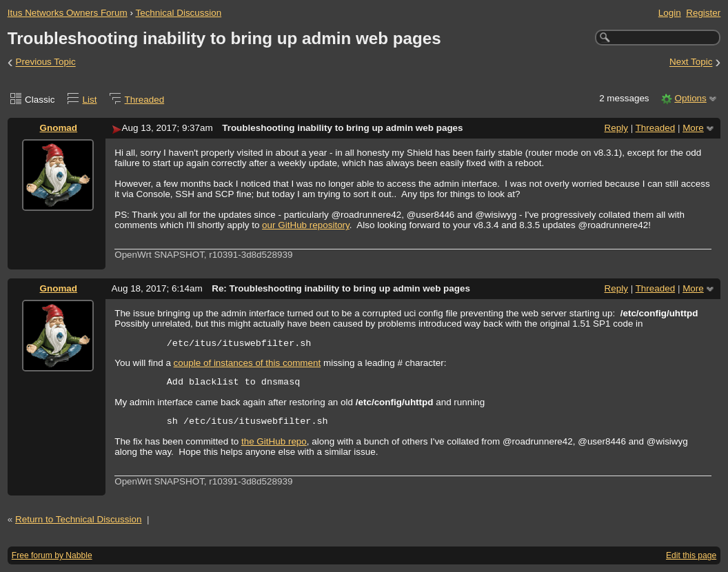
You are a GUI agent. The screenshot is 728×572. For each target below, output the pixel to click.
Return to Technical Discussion (79, 519)
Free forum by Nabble (52, 555)
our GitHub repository (306, 225)
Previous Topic (46, 62)
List (90, 100)
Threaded (145, 100)
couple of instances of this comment (247, 363)
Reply (616, 128)
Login (670, 13)
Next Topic (691, 62)
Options (690, 98)
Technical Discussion (178, 13)
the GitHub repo (274, 441)
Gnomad (59, 128)
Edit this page (691, 555)
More (693, 128)
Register (703, 13)
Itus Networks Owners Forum (68, 13)
